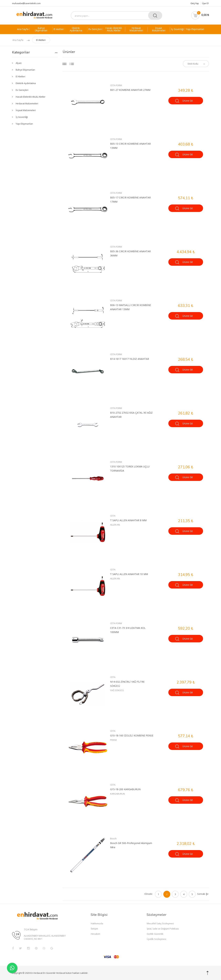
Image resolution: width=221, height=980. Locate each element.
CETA (113, 516)
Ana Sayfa (23, 29)
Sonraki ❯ (203, 894)
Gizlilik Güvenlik (155, 934)
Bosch (113, 838)
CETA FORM (116, 85)
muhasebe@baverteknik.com (26, 3)
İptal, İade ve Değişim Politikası (163, 929)
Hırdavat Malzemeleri (136, 29)
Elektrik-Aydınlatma (76, 29)
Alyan (19, 63)
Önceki (148, 894)
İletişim (94, 929)
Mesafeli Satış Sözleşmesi (160, 923)
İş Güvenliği (177, 29)
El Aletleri (59, 29)
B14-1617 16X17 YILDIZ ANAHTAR (130, 359)
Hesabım (95, 934)
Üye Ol (205, 3)
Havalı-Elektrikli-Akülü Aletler (114, 29)
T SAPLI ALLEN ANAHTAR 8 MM (128, 520)
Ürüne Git (184, 101)
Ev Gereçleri (95, 29)
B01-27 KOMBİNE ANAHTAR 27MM (130, 90)
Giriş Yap (193, 3)
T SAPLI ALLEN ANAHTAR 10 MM (129, 574)
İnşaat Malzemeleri (159, 29)
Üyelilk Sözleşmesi (156, 939)
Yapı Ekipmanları (195, 29)
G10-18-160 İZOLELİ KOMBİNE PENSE (132, 735)
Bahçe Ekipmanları (41, 29)
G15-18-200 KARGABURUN (125, 789)
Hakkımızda (97, 923)
